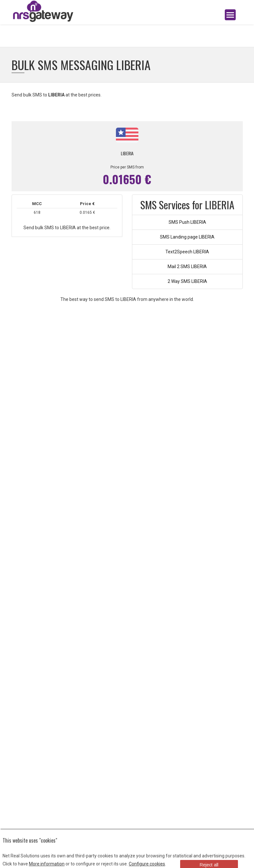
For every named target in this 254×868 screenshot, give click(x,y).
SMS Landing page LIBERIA (187, 237)
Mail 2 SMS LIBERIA (187, 267)
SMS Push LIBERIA (187, 222)
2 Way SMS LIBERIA (187, 281)
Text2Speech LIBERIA (187, 252)
